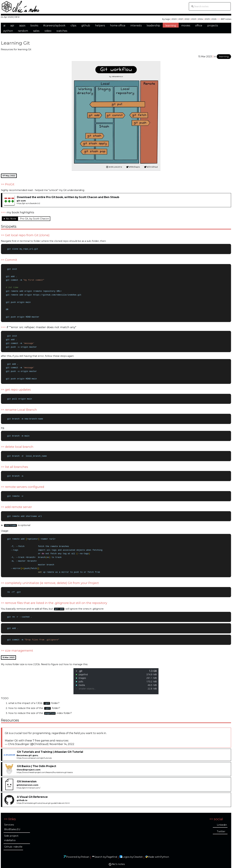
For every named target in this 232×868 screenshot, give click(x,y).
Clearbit (138, 860)
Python (165, 860)
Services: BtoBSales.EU (12, 830)
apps (22, 26)
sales (36, 31)
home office (118, 26)
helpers (100, 26)
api (12, 26)
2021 (181, 19)
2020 (174, 19)
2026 (214, 19)
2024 (201, 19)
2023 (194, 19)
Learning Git (15, 43)
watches (62, 31)
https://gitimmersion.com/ (28, 791)
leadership (153, 26)
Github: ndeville (13, 850)
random (23, 31)
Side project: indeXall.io (11, 841)
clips (73, 26)
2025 (207, 19)
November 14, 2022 (62, 747)
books (34, 26)
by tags (166, 19)
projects (213, 26)
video (48, 31)
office (199, 26)
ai (4, 26)
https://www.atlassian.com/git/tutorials (34, 761)
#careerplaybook (54, 26)
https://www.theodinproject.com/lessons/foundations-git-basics (45, 775)
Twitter (221, 835)
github (86, 26)
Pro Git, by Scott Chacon (34, 219)
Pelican (85, 860)
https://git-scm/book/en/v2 (28, 203)
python (8, 31)
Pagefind (112, 860)
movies (186, 26)
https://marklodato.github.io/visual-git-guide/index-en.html (43, 806)
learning (171, 26)
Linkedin (222, 828)
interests (136, 26)
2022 (187, 19)
